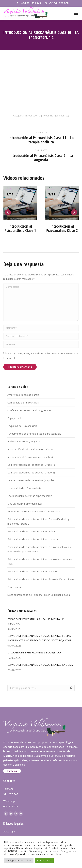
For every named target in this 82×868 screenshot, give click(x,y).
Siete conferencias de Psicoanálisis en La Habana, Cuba (39, 595)
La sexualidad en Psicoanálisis (24, 488)
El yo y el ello (15, 418)
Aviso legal (9, 831)
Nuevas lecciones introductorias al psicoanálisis (34, 511)
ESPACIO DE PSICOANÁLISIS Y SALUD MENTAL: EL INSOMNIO (36, 621)
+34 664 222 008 (57, 3)
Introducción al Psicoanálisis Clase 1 (20, 228)
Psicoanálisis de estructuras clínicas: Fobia (31, 531)
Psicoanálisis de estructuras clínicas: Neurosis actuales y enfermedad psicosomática (39, 549)
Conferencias (15, 587)
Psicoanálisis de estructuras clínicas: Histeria (33, 539)
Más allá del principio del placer (25, 504)
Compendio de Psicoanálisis (23, 402)
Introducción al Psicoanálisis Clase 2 (62, 228)
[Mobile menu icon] (76, 13)
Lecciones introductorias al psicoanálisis (30, 496)
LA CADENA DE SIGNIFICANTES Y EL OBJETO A (34, 652)
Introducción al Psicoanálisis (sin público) (30, 457)
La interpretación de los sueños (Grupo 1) (31, 465)
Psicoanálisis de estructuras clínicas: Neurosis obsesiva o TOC (40, 561)
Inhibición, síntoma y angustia (24, 441)
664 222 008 (11, 806)
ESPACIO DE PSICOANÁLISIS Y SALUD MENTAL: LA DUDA (40, 665)
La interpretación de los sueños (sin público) (32, 480)
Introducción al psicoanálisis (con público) (47, 116)
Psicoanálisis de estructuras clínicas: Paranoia (33, 571)
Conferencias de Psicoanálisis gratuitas (29, 410)
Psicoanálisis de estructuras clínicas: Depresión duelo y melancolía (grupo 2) (38, 521)
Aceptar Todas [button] (44, 860)
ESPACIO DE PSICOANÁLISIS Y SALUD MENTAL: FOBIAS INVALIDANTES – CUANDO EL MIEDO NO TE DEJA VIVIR (39, 638)
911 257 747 (11, 794)
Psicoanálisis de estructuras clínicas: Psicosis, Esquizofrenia (41, 579)
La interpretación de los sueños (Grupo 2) (31, 472)
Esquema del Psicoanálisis (22, 426)
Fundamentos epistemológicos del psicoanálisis (34, 434)
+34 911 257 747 (29, 3)
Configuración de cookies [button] (19, 860)
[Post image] (20, 203)
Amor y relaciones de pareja (23, 395)
